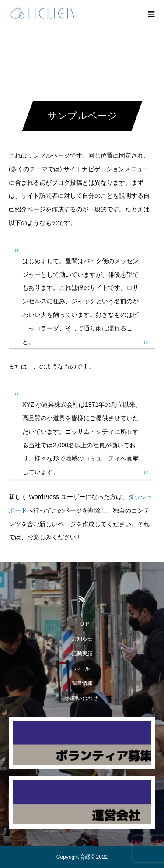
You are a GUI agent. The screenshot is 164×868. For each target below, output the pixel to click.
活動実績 (82, 654)
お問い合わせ (82, 698)
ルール (82, 668)
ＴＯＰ (82, 624)
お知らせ (82, 639)
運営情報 (82, 683)
